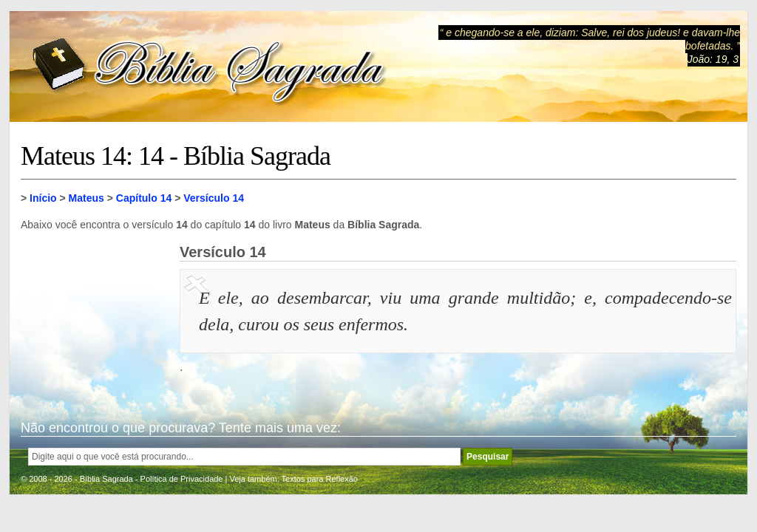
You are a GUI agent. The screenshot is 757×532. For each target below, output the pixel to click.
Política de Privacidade (182, 479)
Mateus (86, 198)
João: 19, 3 (713, 59)
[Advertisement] (95, 318)
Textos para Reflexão (320, 479)
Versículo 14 (214, 198)
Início (43, 198)
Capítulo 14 (144, 198)
